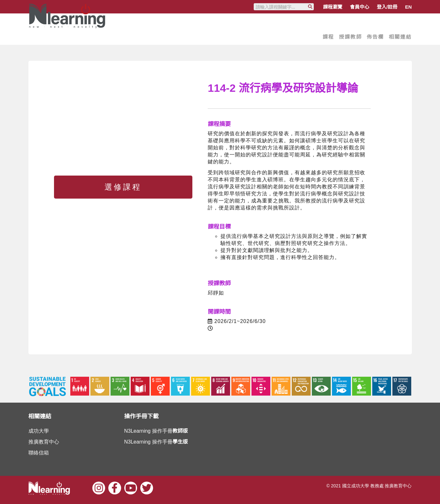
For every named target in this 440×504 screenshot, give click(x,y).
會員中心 (359, 7)
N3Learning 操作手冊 (156, 431)
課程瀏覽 (333, 7)
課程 (328, 37)
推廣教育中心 (44, 442)
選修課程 (123, 187)
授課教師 (350, 37)
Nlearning (68, 32)
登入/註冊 (387, 7)
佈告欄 (375, 37)
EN (409, 7)
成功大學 (39, 431)
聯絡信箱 (39, 453)
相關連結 (400, 37)
